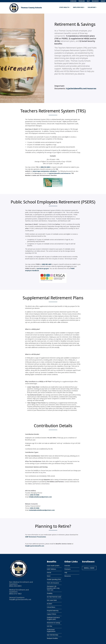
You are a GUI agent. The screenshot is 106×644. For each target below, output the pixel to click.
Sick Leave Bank (52, 600)
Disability (50, 593)
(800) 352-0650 (45, 167)
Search (103, 1)
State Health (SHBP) (53, 566)
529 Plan (50, 626)
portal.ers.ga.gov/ (43, 268)
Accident (50, 604)
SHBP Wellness (51, 569)
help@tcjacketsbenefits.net (20, 599)
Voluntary (92, 7)
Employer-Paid (79, 7)
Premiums (82, 1)
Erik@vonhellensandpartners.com (40, 497)
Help (88, 1)
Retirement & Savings (54, 623)
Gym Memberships (53, 635)
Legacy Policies (52, 614)
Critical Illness (51, 607)
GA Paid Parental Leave (54, 597)
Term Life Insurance (53, 583)
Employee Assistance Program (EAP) (53, 618)
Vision (49, 576)
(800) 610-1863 (15, 594)
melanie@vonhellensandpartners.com (42, 510)
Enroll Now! (89, 568)
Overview (73, 1)
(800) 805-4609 (47, 264)
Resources (95, 1)
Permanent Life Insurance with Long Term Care (53, 588)
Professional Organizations (51, 630)
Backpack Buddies (52, 638)
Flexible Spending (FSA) (54, 579)
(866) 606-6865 (15, 586)
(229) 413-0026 (34, 495)
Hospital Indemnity (53, 611)
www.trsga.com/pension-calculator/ (45, 171)
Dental (49, 573)
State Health (65, 7)
